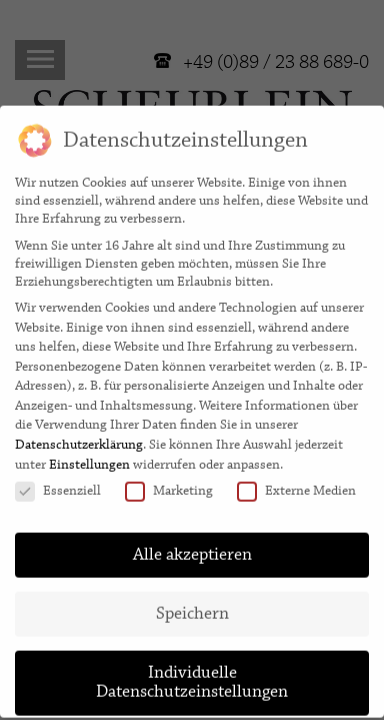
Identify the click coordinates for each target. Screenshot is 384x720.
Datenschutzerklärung (79, 435)
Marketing (169, 481)
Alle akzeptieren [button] (192, 544)
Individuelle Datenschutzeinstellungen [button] (192, 672)
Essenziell (58, 481)
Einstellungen (89, 454)
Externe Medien (296, 481)
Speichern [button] (192, 603)
